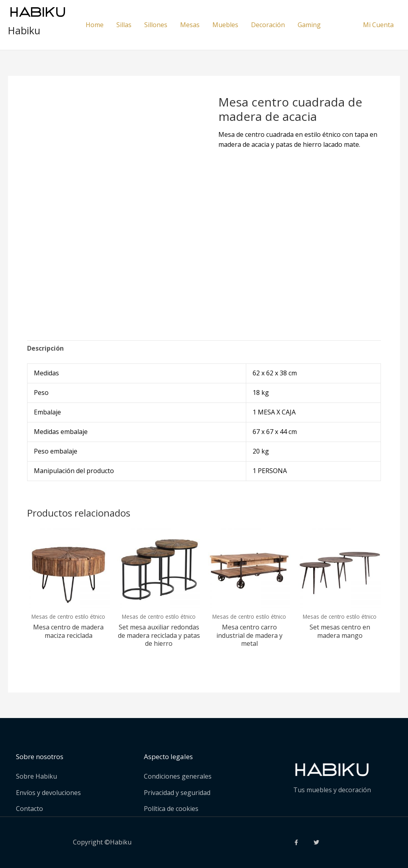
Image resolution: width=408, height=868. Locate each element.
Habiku (24, 30)
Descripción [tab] (45, 348)
